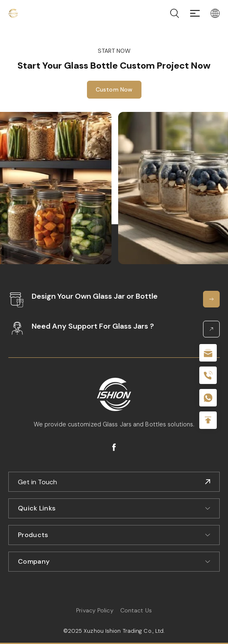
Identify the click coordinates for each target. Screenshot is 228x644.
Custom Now (114, 89)
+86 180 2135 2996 (208, 375)
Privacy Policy (95, 610)
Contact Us (136, 610)
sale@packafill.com (208, 353)
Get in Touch (37, 482)
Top (208, 420)
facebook (114, 447)
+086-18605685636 (208, 398)
